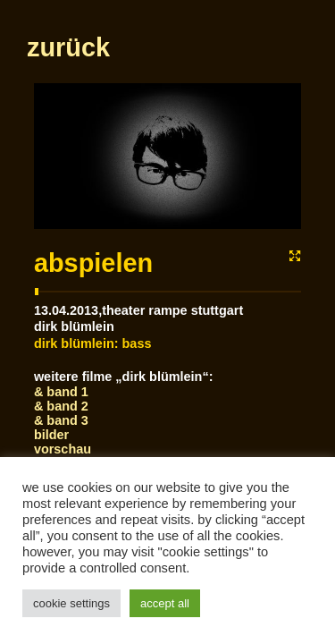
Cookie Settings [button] (71, 603)
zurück (68, 126)
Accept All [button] (165, 603)
